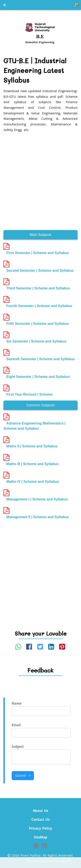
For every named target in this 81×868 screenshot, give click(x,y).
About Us (40, 811)
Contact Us (40, 819)
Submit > (23, 775)
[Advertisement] (40, 181)
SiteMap (41, 837)
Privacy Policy (40, 828)
